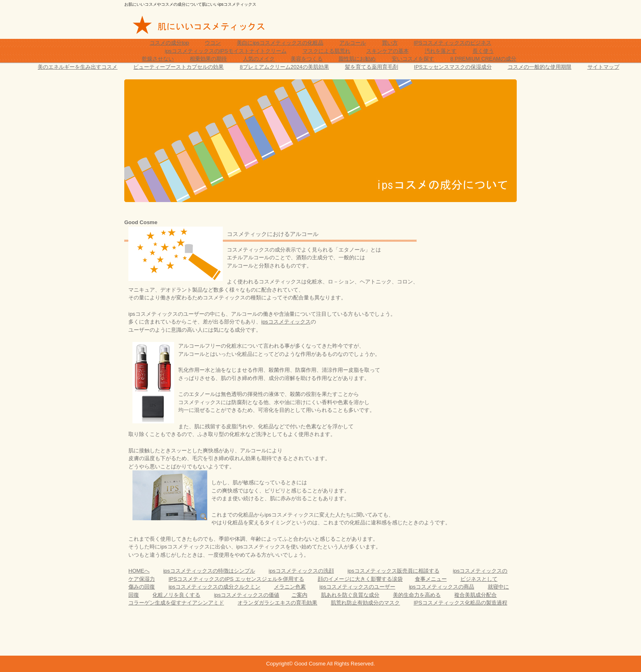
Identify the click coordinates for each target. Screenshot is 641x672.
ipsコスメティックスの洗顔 (301, 571)
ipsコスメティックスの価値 (247, 595)
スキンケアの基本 (388, 51)
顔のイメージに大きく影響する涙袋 (360, 579)
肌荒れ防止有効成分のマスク (365, 603)
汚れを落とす (441, 51)
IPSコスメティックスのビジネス (453, 43)
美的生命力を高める (417, 595)
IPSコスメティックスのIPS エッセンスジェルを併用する (236, 579)
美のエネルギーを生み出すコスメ (77, 67)
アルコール (353, 43)
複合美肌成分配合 (475, 595)
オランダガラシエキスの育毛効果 (277, 603)
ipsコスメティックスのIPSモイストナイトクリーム (226, 51)
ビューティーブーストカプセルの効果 (178, 67)
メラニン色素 (290, 587)
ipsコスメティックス (286, 322)
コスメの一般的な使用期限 (540, 67)
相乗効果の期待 (208, 59)
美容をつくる (307, 59)
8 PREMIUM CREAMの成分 (483, 59)
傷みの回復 (142, 587)
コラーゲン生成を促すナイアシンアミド (176, 603)
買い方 (390, 43)
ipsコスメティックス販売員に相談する (393, 571)
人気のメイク (259, 59)
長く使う (483, 51)
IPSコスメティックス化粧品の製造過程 (461, 603)
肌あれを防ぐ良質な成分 (350, 595)
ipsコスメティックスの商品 (442, 587)
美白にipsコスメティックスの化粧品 (280, 43)
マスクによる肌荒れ (326, 51)
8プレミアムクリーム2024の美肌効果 (284, 67)
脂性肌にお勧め (357, 59)
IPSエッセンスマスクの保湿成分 (453, 67)
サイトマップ (603, 67)
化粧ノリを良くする (176, 595)
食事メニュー (431, 579)
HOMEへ (139, 571)
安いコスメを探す (413, 59)
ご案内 (299, 595)
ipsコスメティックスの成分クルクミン (214, 587)
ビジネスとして (479, 579)
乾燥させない (158, 59)
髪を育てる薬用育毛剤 (372, 67)
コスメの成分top (169, 43)
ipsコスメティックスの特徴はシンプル (209, 571)
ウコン (213, 43)
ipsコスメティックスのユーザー (357, 587)
